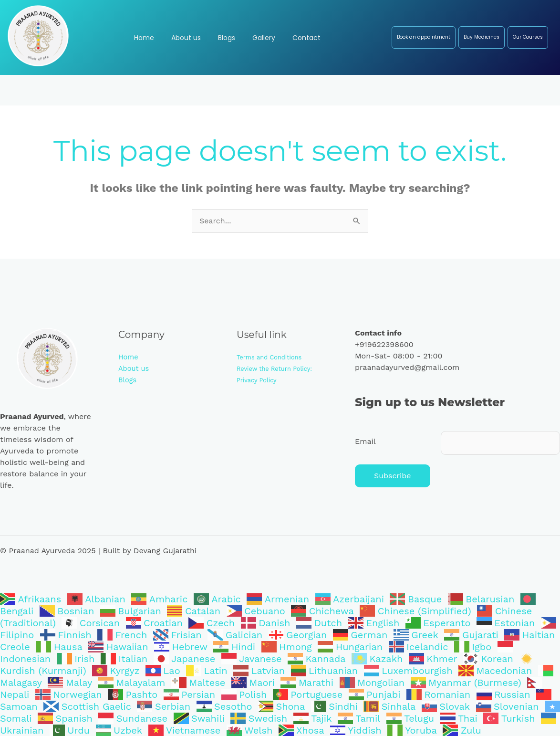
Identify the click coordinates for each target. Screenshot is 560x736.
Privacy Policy (259, 380)
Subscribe (393, 476)
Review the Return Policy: (278, 368)
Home (129, 357)
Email (365, 441)
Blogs (128, 380)
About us (135, 368)
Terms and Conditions (272, 357)
